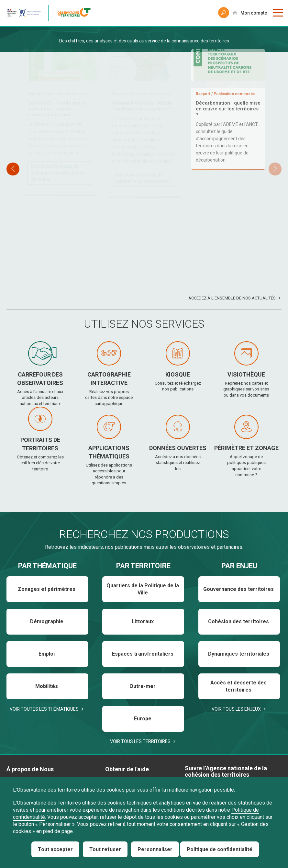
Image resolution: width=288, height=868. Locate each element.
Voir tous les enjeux (236, 709)
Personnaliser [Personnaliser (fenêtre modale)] (155, 849)
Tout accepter (55, 849)
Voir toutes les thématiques (44, 709)
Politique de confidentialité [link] (220, 849)
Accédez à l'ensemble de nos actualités (232, 298)
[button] (275, 169)
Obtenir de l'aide (127, 769)
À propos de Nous (30, 769)
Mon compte (254, 13)
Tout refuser (105, 849)
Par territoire (143, 566)
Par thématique (47, 566)
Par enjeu (239, 566)
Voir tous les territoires (140, 741)
